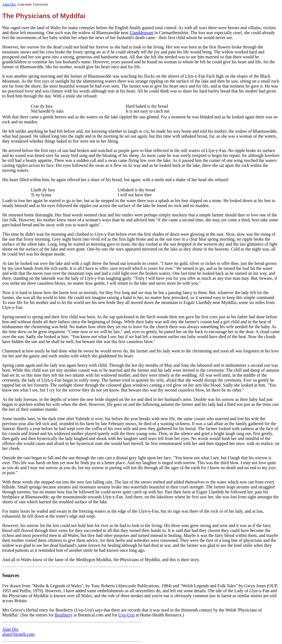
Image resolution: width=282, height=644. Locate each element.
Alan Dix (9, 4)
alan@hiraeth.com (18, 634)
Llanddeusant (142, 33)
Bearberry (64, 615)
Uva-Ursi (126, 615)
